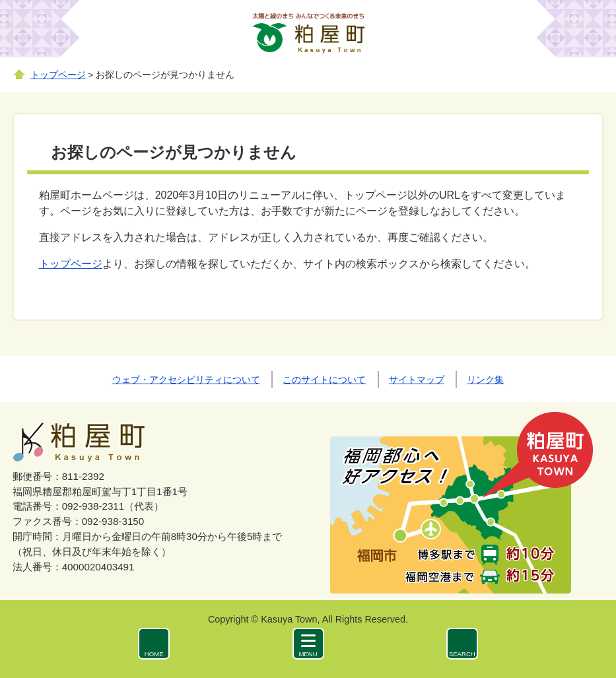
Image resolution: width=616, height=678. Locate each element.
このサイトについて (324, 380)
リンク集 (485, 380)
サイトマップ (417, 380)
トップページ (58, 75)
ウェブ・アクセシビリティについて (186, 380)
